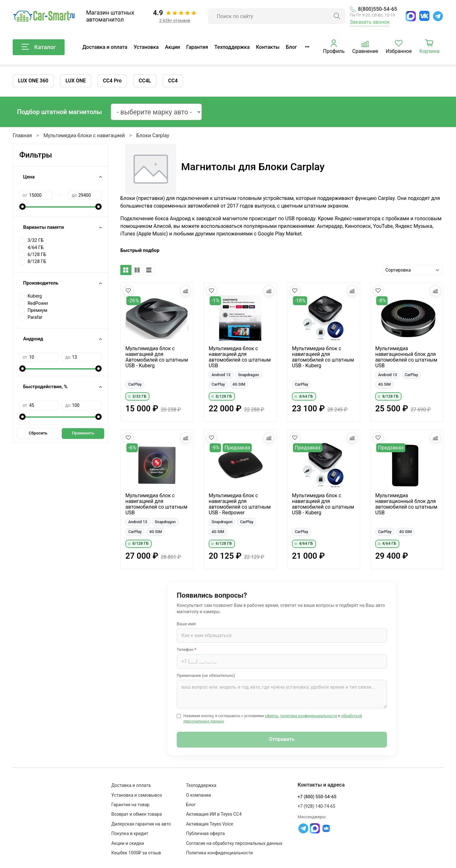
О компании (198, 795)
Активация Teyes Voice (209, 824)
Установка (146, 47)
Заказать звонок (370, 22)
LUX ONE (76, 81)
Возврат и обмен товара (137, 814)
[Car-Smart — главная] (44, 16)
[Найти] (337, 16)
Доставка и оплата (105, 47)
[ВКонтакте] (424, 16)
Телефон (187, 649)
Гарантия (197, 47)
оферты (272, 716)
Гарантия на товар (131, 805)
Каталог (39, 47)
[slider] (22, 207)
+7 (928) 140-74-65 (317, 806)
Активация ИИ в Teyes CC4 (214, 814)
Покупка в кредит (130, 833)
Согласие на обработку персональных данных (234, 843)
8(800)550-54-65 (374, 9)
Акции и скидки (128, 843)
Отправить (282, 739)
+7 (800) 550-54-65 (317, 797)
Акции (172, 47)
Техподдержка (232, 47)
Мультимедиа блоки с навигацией (84, 135)
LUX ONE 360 (33, 81)
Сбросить (38, 433)
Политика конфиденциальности (219, 853)
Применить (83, 433)
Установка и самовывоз (137, 795)
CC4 (173, 81)
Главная (22, 135)
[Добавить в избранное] (128, 291)
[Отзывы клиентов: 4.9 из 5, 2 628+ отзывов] (175, 16)
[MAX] (411, 16)
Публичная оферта (205, 833)
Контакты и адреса (321, 785)
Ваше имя (186, 624)
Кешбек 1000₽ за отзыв (136, 853)
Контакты (268, 47)
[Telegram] (438, 16)
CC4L (145, 81)
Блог (291, 47)
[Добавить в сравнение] (186, 291)
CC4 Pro (112, 81)
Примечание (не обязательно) (206, 675)
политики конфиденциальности (309, 716)
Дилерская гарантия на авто (141, 824)
